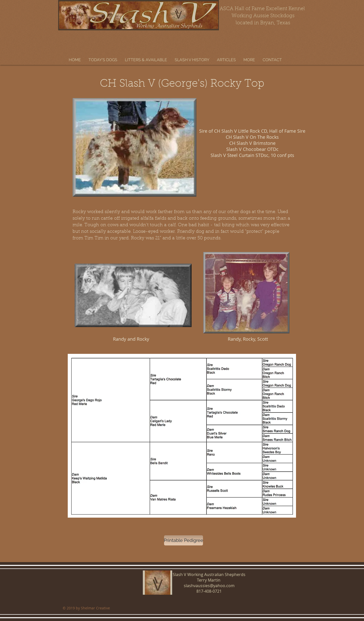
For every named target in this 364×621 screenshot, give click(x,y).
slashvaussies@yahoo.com (209, 586)
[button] (103, 60)
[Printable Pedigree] (184, 540)
